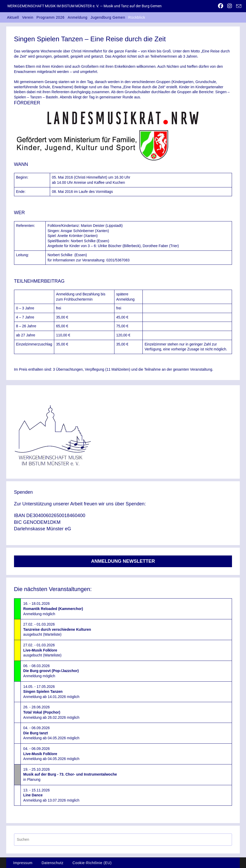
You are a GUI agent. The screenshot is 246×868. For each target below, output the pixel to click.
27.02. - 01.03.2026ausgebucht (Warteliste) (57, 629)
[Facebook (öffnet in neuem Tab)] (221, 6)
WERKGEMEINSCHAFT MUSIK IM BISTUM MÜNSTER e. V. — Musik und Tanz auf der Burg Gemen (84, 6)
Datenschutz (52, 863)
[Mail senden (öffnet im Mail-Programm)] (238, 6)
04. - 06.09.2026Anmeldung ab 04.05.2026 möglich (51, 733)
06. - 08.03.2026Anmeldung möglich (51, 671)
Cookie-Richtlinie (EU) (92, 863)
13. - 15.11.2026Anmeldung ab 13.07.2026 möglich (51, 795)
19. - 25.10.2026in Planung (70, 774)
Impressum (23, 863)
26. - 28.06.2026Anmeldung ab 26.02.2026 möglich (51, 712)
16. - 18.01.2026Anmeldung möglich (53, 609)
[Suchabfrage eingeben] (123, 840)
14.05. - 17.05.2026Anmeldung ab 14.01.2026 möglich (51, 692)
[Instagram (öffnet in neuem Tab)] (230, 6)
